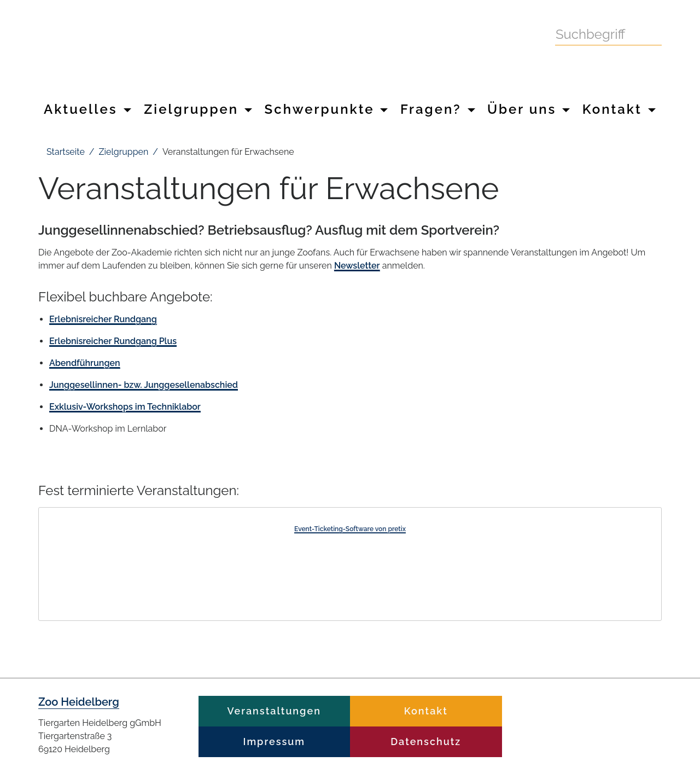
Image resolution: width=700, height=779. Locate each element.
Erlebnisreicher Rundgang (103, 319)
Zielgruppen (198, 109)
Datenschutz (426, 742)
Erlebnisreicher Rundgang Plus (113, 341)
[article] (350, 564)
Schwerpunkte (326, 109)
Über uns (529, 109)
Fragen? (438, 109)
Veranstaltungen (274, 711)
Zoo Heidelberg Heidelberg (257, 48)
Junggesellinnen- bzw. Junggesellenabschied (144, 385)
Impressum (274, 742)
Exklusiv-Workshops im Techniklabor (125, 407)
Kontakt (619, 109)
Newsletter (357, 266)
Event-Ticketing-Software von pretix (350, 529)
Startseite (66, 152)
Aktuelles (87, 109)
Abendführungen (85, 363)
